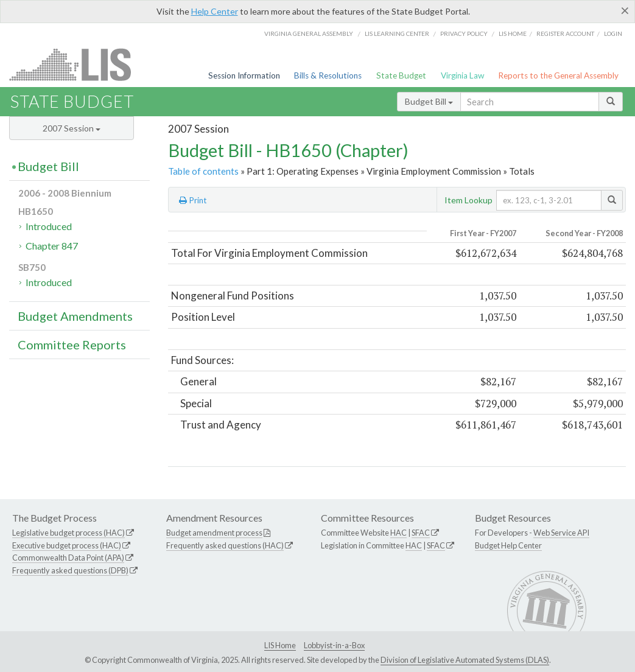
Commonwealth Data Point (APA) (68, 558)
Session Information (244, 75)
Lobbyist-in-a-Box (334, 645)
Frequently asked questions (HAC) (225, 545)
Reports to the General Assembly (558, 75)
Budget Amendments (75, 316)
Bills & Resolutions (328, 75)
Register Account (565, 33)
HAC (398, 533)
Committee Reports (72, 345)
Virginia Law (462, 75)
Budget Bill (429, 101)
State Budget (401, 75)
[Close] (625, 10)
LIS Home (280, 645)
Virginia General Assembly (309, 33)
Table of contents (203, 171)
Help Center (215, 11)
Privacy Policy (464, 33)
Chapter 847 (52, 246)
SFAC (421, 533)
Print (193, 200)
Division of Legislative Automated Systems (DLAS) (465, 660)
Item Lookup (468, 200)
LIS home (513, 33)
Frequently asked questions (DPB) (70, 570)
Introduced (49, 226)
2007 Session (72, 128)
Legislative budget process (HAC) (68, 533)
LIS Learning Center (397, 33)
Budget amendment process (214, 533)
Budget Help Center (508, 545)
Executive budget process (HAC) (67, 545)
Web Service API (561, 533)
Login (613, 33)
